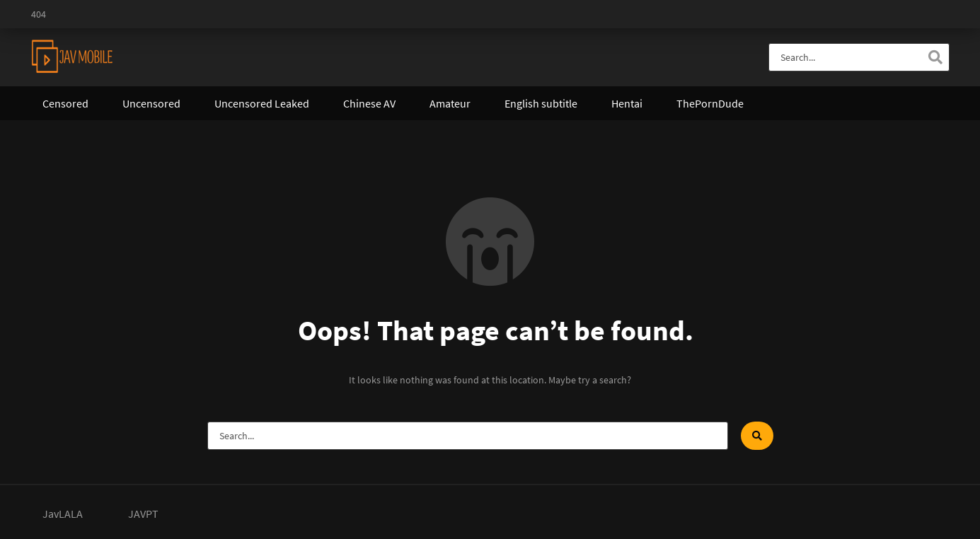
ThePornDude (710, 103)
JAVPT (143, 514)
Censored (65, 103)
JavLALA (63, 514)
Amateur (450, 103)
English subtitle (541, 103)
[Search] (935, 57)
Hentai (627, 103)
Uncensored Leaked (262, 103)
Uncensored (151, 103)
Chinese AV (369, 103)
